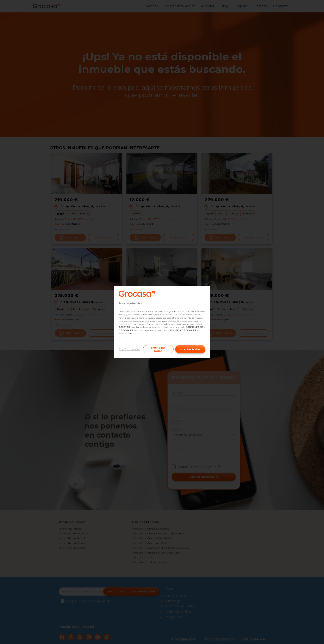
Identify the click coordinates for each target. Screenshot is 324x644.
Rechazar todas (158, 349)
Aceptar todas (190, 349)
